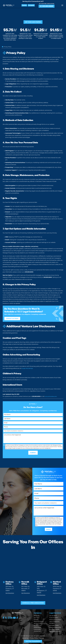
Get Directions (10, 592)
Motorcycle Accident (55, 620)
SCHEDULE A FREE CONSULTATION (33, 603)
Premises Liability (54, 629)
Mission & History (39, 622)
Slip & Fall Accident (55, 631)
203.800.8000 (47, 6)
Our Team (37, 618)
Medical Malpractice (55, 627)
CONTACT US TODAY (13, 319)
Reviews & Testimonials (41, 624)
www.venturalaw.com (51, 397)
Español (25, 5)
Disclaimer (25, 638)
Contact (36, 620)
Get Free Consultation (33, 641)
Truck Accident (54, 618)
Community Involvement (37, 630)
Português (32, 5)
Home (2, 47)
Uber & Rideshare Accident (54, 623)
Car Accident (53, 616)
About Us (37, 616)
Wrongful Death (54, 625)
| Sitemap (41, 638)
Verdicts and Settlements (37, 627)
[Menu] (62, 5)
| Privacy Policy (33, 638)
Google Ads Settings (28, 369)
